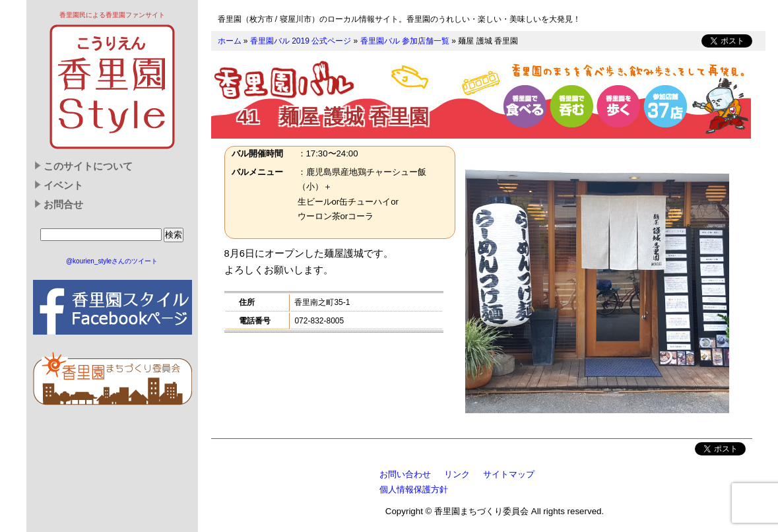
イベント (63, 185)
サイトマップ (509, 474)
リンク (457, 474)
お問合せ (63, 205)
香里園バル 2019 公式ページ (301, 41)
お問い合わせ (405, 474)
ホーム (230, 41)
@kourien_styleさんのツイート (112, 261)
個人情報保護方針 (414, 489)
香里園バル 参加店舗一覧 (405, 41)
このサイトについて (88, 166)
